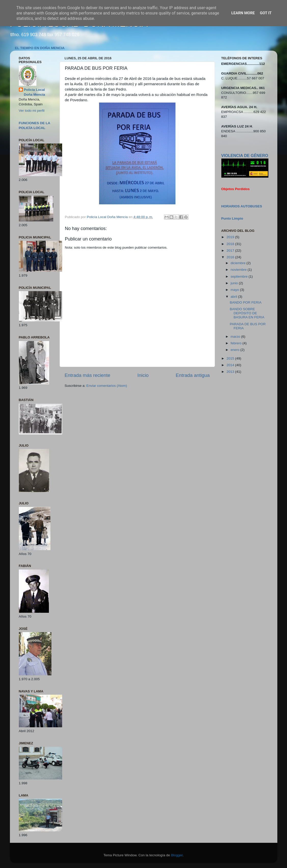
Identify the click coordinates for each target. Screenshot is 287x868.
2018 (231, 244)
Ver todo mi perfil (32, 111)
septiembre (240, 276)
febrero (237, 343)
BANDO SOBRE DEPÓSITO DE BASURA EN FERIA (247, 313)
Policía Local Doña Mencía (35, 92)
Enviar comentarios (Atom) (107, 386)
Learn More (243, 13)
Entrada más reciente (88, 375)
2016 (231, 257)
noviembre (239, 270)
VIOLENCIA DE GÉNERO (245, 156)
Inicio (143, 375)
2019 (231, 237)
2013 (231, 372)
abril (234, 297)
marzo (236, 337)
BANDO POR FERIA (246, 302)
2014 (231, 365)
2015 (231, 358)
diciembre (239, 263)
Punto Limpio (232, 218)
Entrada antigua (193, 375)
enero (236, 350)
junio (235, 283)
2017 (231, 251)
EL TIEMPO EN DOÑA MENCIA (40, 48)
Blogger (177, 855)
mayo (235, 290)
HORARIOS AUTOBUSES (242, 206)
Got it (266, 13)
